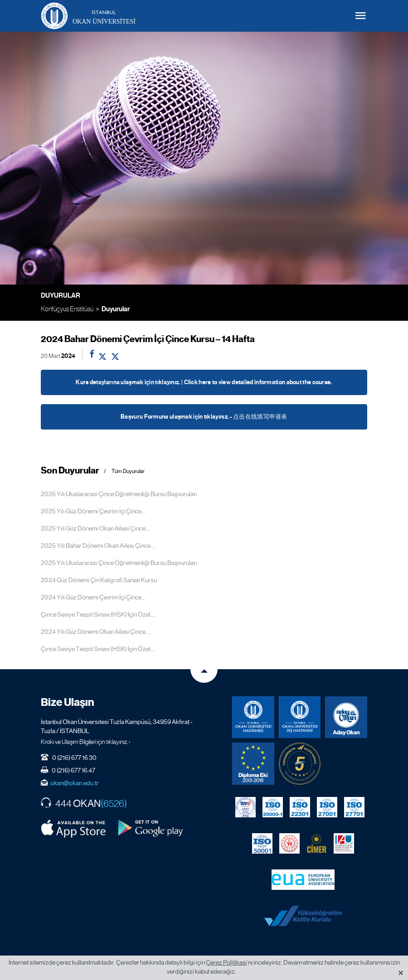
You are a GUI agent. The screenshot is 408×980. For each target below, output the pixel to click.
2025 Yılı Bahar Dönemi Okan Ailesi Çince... (98, 546)
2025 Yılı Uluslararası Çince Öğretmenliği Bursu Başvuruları (119, 563)
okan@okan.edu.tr (75, 783)
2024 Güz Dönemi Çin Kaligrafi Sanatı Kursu (99, 580)
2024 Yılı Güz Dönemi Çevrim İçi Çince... (93, 597)
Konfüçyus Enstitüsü (67, 309)
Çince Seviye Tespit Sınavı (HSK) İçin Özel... (98, 614)
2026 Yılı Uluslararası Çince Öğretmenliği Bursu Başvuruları (119, 494)
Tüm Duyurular (128, 471)
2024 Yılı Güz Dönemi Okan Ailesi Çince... (95, 632)
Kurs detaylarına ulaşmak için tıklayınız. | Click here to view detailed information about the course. (204, 382)
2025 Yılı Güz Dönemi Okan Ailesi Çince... (95, 528)
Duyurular (116, 309)
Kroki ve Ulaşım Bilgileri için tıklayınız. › (86, 742)
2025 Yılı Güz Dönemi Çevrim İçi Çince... (93, 511)
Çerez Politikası (226, 962)
